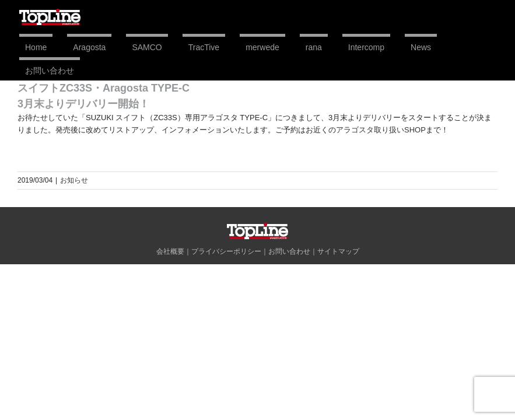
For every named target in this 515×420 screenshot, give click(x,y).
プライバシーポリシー (226, 251)
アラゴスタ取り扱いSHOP (381, 130)
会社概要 (170, 251)
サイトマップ (338, 251)
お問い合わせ (289, 251)
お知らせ (74, 180)
